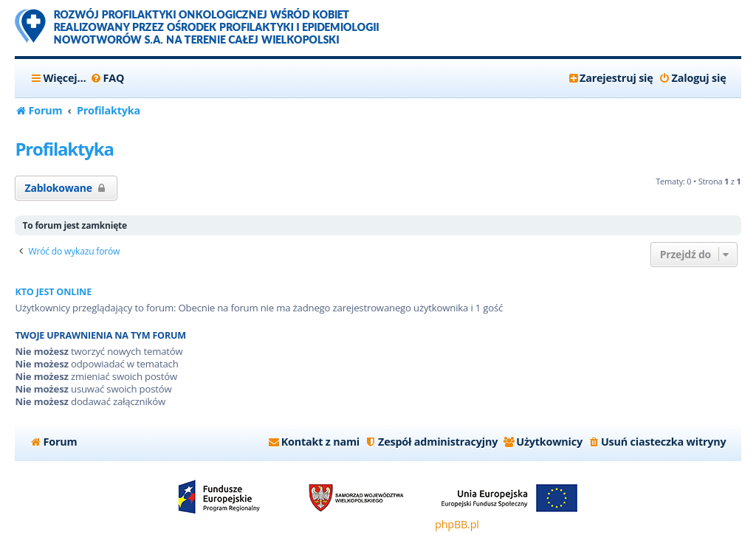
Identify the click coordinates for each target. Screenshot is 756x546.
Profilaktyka (64, 149)
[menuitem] (107, 78)
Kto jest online (53, 292)
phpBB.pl (457, 524)
